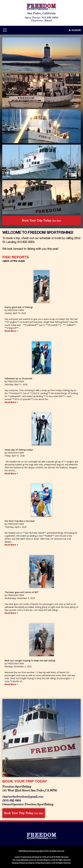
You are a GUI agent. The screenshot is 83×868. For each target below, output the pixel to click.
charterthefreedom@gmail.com (23, 796)
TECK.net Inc (47, 857)
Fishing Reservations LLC (44, 863)
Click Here (41, 220)
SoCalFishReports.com (45, 860)
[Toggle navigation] (5, 30)
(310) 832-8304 (12, 800)
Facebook (75, 30)
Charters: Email (41, 20)
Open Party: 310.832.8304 (42, 17)
